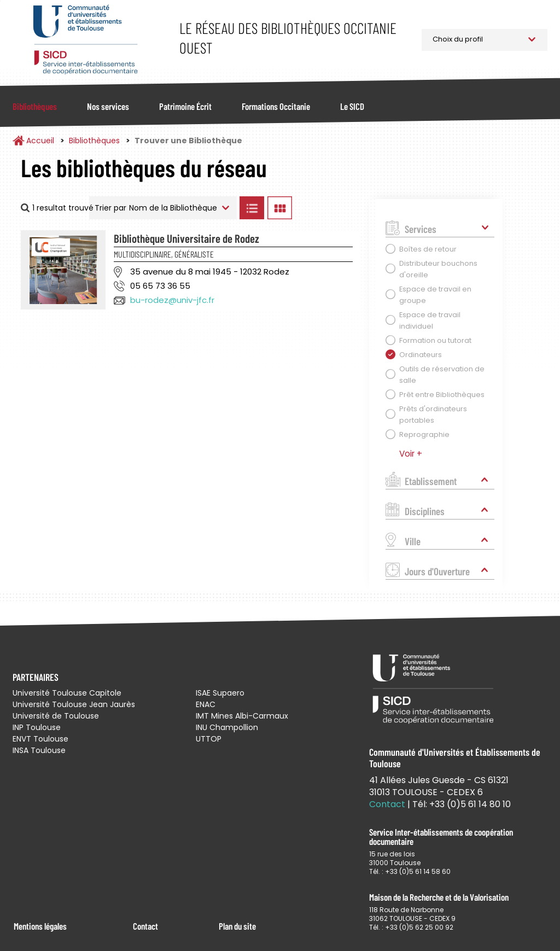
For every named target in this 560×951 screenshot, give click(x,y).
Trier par (110, 208)
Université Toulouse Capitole (67, 693)
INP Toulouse (37, 727)
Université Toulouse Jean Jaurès (74, 704)
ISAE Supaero (220, 693)
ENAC (206, 704)
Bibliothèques (35, 106)
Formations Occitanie (276, 106)
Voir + (411, 454)
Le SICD (352, 106)
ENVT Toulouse (40, 739)
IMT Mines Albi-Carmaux (242, 716)
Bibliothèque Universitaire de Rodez (186, 238)
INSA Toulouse (39, 750)
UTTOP (209, 739)
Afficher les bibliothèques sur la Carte (328, 208)
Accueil (40, 141)
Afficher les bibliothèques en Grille (280, 208)
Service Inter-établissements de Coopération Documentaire (85, 40)
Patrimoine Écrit (185, 106)
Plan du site (237, 926)
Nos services (108, 106)
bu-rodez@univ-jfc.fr (172, 300)
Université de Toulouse (56, 716)
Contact (145, 926)
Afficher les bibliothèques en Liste (252, 208)
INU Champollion (227, 727)
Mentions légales (40, 926)
